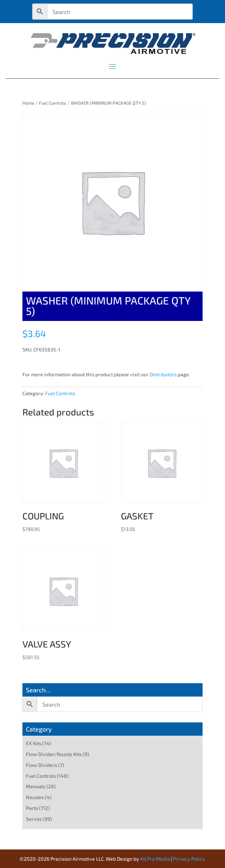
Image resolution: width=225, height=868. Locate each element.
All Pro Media (155, 859)
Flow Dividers (42, 765)
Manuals (36, 786)
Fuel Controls (53, 103)
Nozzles (35, 797)
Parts (32, 808)
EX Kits (34, 743)
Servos (34, 819)
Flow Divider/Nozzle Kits (54, 754)
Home (28, 103)
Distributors (163, 374)
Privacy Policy (189, 859)
